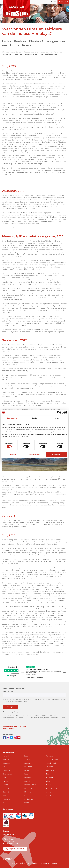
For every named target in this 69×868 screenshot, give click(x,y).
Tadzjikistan (51, 770)
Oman (27, 803)
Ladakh (27, 770)
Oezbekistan (29, 799)
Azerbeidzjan (8, 760)
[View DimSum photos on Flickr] (8, 737)
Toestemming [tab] (12, 418)
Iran (4, 803)
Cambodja (7, 770)
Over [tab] (57, 418)
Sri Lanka (50, 767)
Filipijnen (6, 788)
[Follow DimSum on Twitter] (12, 737)
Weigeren (13, 454)
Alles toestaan (56, 454)
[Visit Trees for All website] (31, 815)
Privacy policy (8, 729)
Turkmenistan (51, 788)
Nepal (27, 796)
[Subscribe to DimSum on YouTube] (19, 737)
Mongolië (28, 788)
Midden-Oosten (30, 785)
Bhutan (6, 767)
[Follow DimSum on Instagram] (15, 737)
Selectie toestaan (35, 454)
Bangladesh (7, 763)
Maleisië (27, 781)
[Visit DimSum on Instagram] (5, 859)
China (5, 778)
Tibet (48, 781)
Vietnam (49, 792)
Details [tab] (34, 418)
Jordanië (28, 760)
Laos (26, 774)
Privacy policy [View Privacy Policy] (32, 863)
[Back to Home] (17, 9)
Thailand (49, 778)
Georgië (6, 792)
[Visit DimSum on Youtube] (7, 859)
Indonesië (6, 799)
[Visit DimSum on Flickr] (9, 859)
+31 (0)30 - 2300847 (15, 849)
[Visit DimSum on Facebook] (5, 737)
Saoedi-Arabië (51, 763)
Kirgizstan (28, 767)
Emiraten (6, 785)
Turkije (49, 785)
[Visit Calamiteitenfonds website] (25, 815)
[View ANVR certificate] (19, 815)
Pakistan (49, 756)
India (5, 796)
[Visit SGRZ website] (12, 815)
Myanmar (28, 792)
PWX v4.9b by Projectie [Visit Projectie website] (48, 863)
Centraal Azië (8, 774)
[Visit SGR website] (6, 815)
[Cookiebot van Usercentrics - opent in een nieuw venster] (59, 413)
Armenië (6, 756)
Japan (27, 756)
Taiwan (49, 774)
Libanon (28, 778)
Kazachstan (29, 763)
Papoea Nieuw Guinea (54, 760)
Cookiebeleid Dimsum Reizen (14, 726)
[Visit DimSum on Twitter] (11, 859)
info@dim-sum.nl (10, 844)
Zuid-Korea (50, 796)
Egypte (5, 781)
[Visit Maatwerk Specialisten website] (6, 822)
